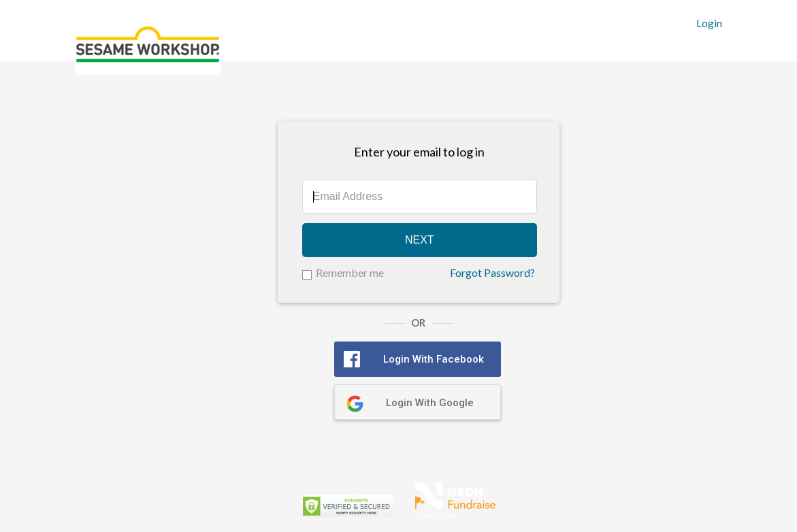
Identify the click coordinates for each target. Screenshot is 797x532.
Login (709, 23)
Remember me (350, 272)
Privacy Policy (436, 514)
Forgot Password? (492, 273)
